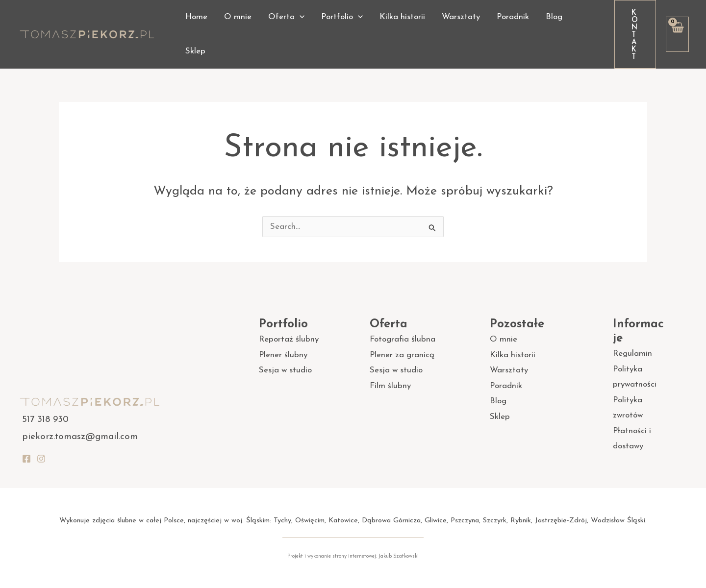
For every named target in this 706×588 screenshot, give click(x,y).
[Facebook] (26, 459)
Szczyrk (495, 521)
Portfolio (342, 17)
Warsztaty (461, 17)
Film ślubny (390, 386)
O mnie (238, 17)
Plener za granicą (402, 355)
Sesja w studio (285, 370)
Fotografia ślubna (403, 339)
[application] (300, 17)
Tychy (282, 521)
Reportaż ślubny (289, 339)
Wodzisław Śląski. (619, 521)
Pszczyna (465, 521)
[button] (635, 34)
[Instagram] (41, 459)
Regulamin (632, 354)
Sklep (195, 51)
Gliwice (436, 521)
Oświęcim (310, 521)
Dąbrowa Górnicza (391, 521)
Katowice (343, 521)
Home (196, 17)
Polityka (628, 400)
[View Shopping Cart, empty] (677, 34)
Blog (554, 17)
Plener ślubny (283, 355)
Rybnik (521, 521)
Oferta (286, 17)
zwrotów (628, 415)
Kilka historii (402, 17)
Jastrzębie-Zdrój (561, 521)
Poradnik (513, 17)
